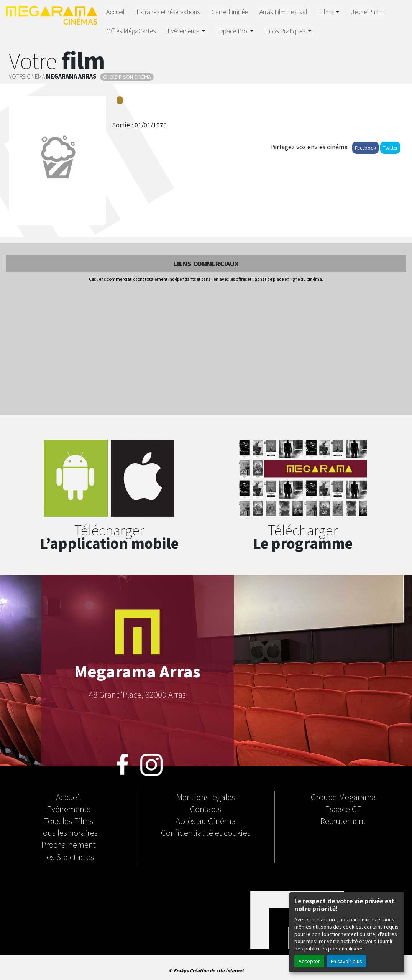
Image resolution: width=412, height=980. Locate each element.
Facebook (365, 147)
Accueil (115, 12)
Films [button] (327, 12)
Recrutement (343, 820)
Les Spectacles (68, 856)
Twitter (390, 147)
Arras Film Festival (283, 12)
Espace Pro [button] (233, 31)
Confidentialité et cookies (206, 832)
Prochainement (69, 844)
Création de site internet (217, 970)
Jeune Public (368, 12)
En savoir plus (346, 961)
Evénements (69, 809)
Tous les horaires (68, 832)
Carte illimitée (230, 12)
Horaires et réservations (168, 12)
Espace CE (343, 809)
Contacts (206, 809)
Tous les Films (69, 820)
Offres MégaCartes (131, 31)
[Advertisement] (206, 349)
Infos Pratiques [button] (286, 31)
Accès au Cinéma (206, 820)
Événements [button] (184, 31)
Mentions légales (206, 797)
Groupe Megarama (343, 797)
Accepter (309, 961)
